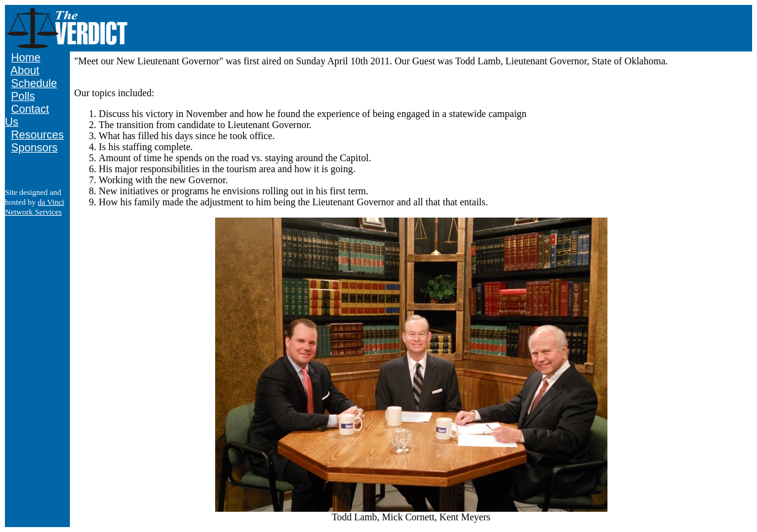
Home (26, 58)
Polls (23, 96)
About (25, 70)
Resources (37, 135)
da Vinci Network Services (35, 207)
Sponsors (34, 148)
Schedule (34, 83)
